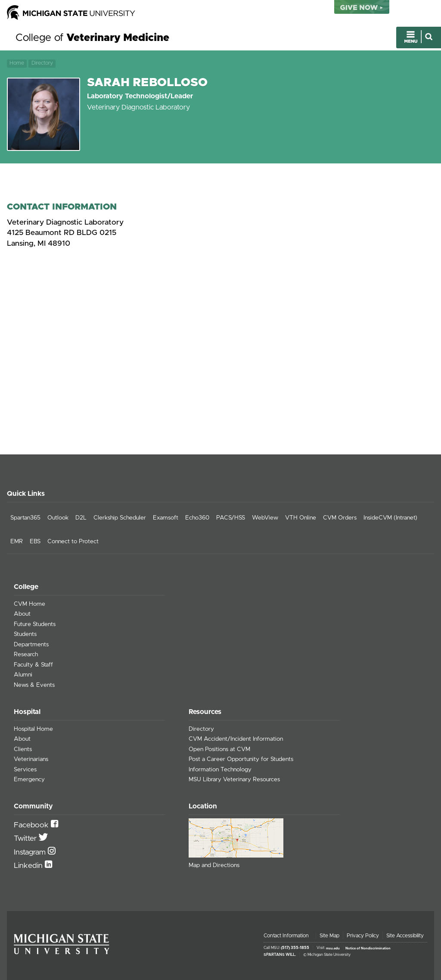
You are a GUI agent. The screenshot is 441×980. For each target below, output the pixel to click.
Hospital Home (33, 729)
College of (92, 38)
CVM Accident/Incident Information (236, 739)
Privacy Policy (363, 936)
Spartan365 (25, 518)
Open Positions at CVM (219, 749)
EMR (17, 542)
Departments (31, 645)
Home (17, 63)
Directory (42, 63)
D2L (81, 518)
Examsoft (166, 518)
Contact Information (286, 936)
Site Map (329, 936)
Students (25, 634)
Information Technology (220, 770)
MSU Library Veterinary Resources (234, 780)
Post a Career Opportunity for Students (241, 759)
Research (26, 654)
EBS (35, 542)
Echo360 (197, 518)
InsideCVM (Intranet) (390, 518)
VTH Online (301, 518)
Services (25, 770)
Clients (23, 749)
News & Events (34, 685)
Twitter (26, 839)
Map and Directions (214, 865)
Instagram (31, 852)
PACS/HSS (231, 518)
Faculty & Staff (33, 665)
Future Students (35, 624)
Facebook (32, 825)
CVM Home (30, 604)
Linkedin (29, 866)
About (22, 614)
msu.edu (333, 948)
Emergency (29, 780)
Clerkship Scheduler (120, 518)
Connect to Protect (73, 542)
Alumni (23, 675)
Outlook (58, 518)
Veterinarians (31, 759)
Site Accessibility (405, 936)
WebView (265, 518)
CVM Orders (340, 518)
